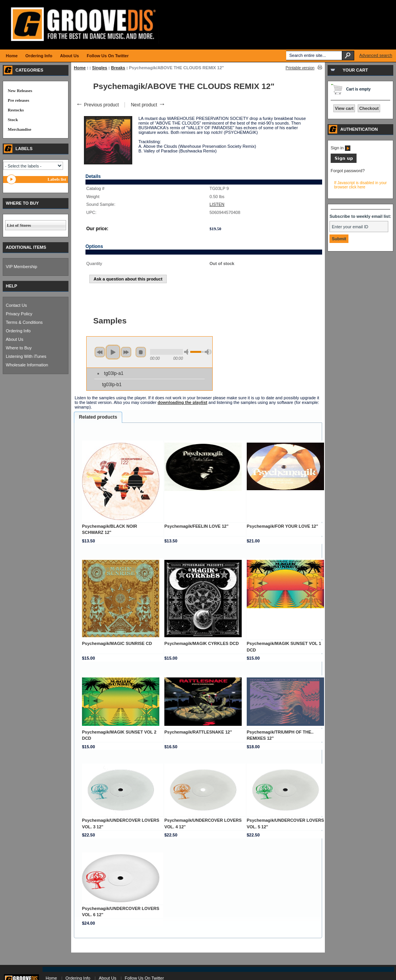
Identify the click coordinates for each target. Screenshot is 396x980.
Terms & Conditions (24, 322)
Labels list (57, 179)
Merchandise (20, 129)
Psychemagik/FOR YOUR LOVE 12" (282, 526)
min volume (188, 352)
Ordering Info (18, 331)
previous (100, 352)
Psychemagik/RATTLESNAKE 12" (198, 732)
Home (80, 68)
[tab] (98, 417)
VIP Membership (21, 267)
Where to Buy (19, 348)
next (126, 352)
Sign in (341, 148)
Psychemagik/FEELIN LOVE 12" (196, 526)
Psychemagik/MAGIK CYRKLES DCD (202, 643)
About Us (15, 339)
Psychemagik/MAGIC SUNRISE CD (117, 643)
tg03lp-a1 (114, 373)
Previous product (97, 105)
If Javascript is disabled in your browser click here (360, 185)
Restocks (16, 110)
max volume (208, 352)
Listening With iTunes (26, 356)
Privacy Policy (19, 314)
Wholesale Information (27, 365)
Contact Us (16, 305)
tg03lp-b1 (112, 385)
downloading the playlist (183, 402)
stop (141, 352)
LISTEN (217, 204)
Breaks (118, 68)
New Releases (20, 91)
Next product (148, 105)
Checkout (369, 108)
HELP (11, 286)
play (113, 352)
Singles (100, 68)
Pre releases (18, 100)
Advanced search (376, 55)
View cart (344, 108)
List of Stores (19, 225)
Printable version (300, 68)
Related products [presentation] (98, 417)
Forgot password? (348, 171)
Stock (13, 120)
